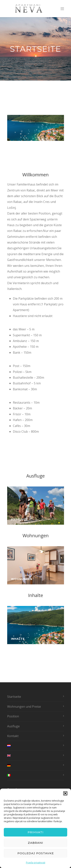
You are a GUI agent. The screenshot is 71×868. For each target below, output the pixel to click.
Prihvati (36, 832)
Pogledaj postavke (36, 853)
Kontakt (13, 736)
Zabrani (35, 843)
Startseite (14, 697)
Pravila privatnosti (36, 863)
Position (13, 716)
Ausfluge (13, 726)
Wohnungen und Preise (24, 707)
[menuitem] (35, 746)
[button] (65, 793)
